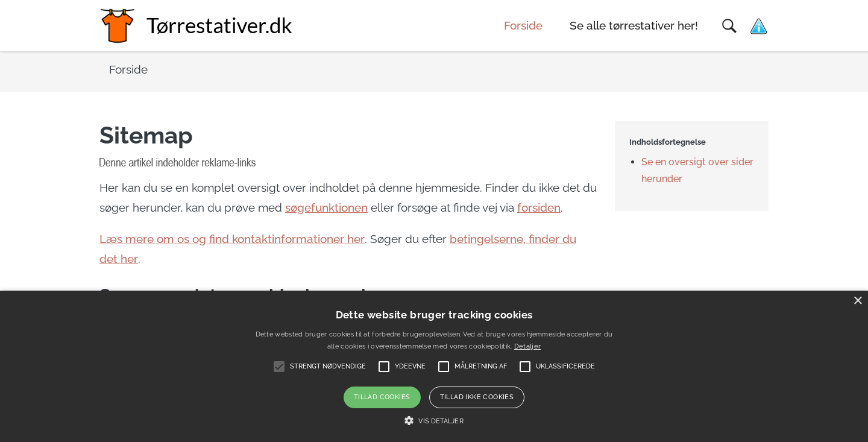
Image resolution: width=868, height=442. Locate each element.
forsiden (539, 208)
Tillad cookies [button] (382, 397)
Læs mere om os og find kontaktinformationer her (232, 239)
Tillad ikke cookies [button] (477, 397)
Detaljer (527, 346)
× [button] (857, 301)
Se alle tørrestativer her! (634, 26)
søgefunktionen (326, 208)
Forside (523, 26)
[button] (434, 421)
